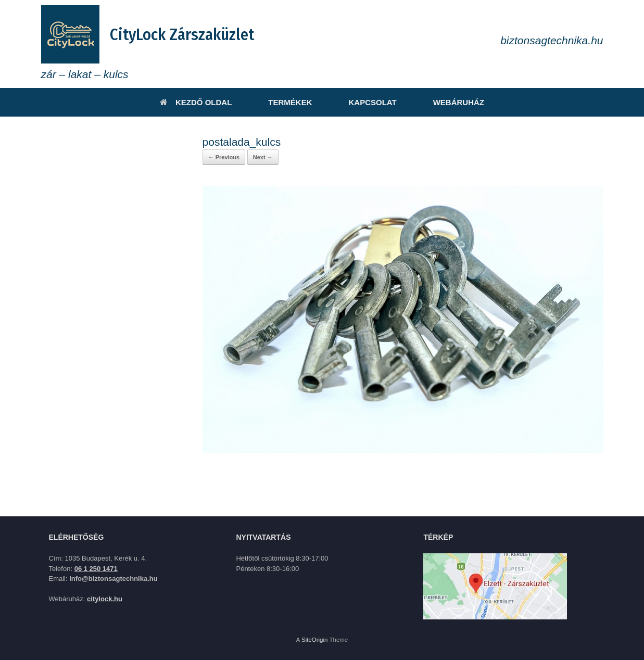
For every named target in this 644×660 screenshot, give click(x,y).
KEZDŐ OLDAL (196, 102)
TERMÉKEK (290, 102)
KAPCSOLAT (372, 102)
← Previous (224, 157)
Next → (263, 157)
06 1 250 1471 (96, 569)
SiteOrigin (315, 640)
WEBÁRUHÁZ (459, 102)
